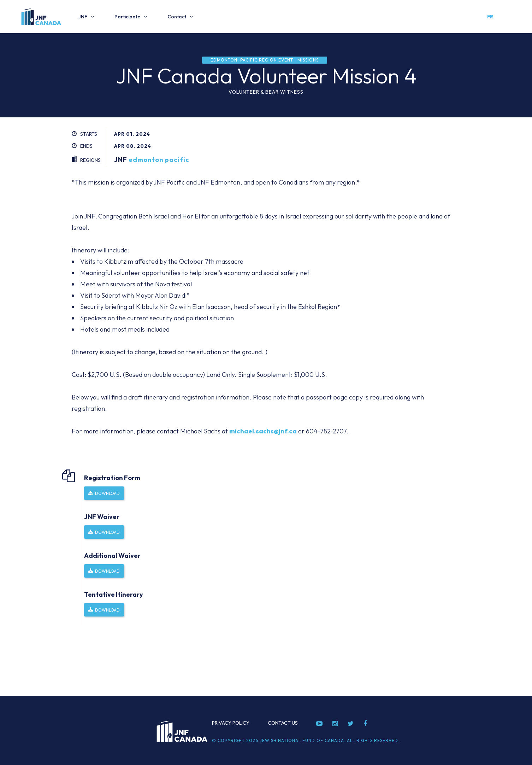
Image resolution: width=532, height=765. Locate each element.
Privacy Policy (231, 723)
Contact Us (283, 723)
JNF (83, 17)
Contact (177, 17)
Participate (127, 17)
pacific (177, 160)
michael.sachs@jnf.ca (263, 431)
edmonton (146, 160)
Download (107, 493)
